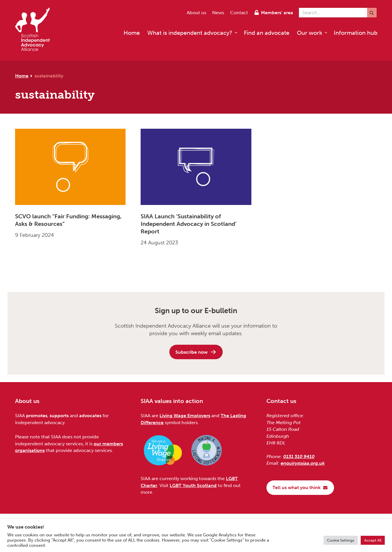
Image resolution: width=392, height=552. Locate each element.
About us (196, 13)
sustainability (49, 76)
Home (22, 76)
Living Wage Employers (185, 416)
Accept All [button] (373, 540)
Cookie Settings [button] (341, 540)
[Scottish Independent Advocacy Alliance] (35, 30)
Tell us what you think (300, 487)
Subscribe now (196, 352)
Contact (239, 13)
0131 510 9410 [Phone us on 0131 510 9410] (299, 456)
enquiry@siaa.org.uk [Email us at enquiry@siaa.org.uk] (303, 463)
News (218, 13)
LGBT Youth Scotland (193, 485)
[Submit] (372, 13)
